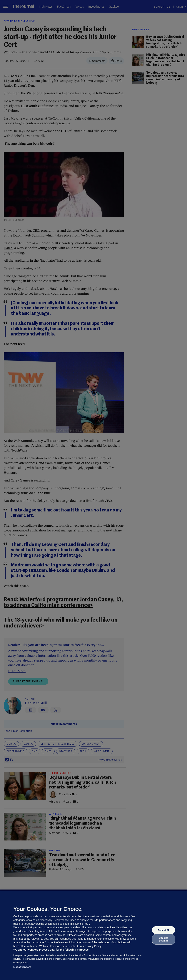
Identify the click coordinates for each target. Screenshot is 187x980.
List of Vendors (22, 967)
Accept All (163, 930)
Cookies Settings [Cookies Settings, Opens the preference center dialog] (164, 939)
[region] (93, 935)
